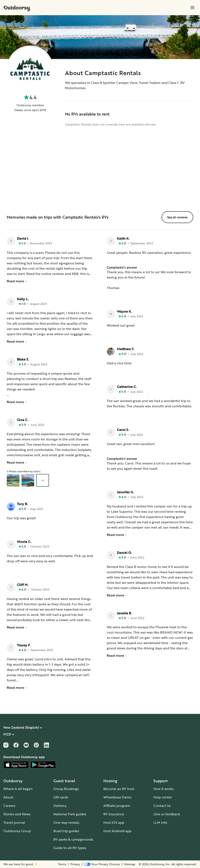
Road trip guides (66, 831)
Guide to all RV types (70, 848)
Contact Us (162, 806)
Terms (62, 864)
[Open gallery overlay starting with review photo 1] (13, 480)
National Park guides (70, 814)
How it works (164, 789)
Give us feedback (167, 814)
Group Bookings (66, 789)
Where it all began (18, 789)
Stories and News (17, 814)
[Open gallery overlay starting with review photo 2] (28, 480)
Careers (9, 806)
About (8, 797)
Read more (17, 281)
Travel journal (14, 822)
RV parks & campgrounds (73, 839)
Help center (163, 797)
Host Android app (117, 831)
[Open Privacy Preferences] (102, 864)
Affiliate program (117, 806)
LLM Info (160, 822)
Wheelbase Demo (118, 797)
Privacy (75, 864)
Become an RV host (119, 789)
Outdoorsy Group (17, 831)
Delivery (60, 806)
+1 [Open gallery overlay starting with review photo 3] (43, 480)
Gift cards (61, 797)
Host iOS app (114, 822)
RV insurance (114, 814)
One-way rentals (66, 822)
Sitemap (130, 864)
